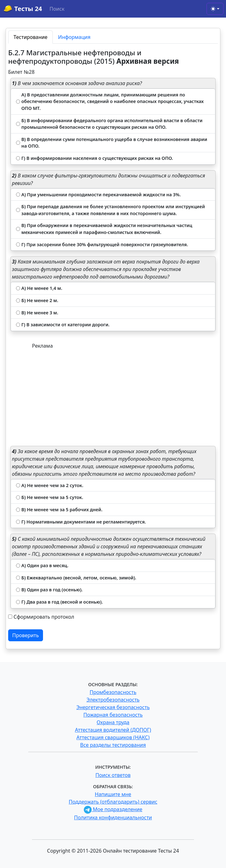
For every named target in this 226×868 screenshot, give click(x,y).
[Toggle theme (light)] (215, 9)
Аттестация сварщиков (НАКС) (113, 737)
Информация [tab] (74, 37)
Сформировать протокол (44, 617)
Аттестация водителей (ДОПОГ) (113, 730)
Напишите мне (113, 794)
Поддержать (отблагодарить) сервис (113, 802)
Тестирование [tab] (30, 37)
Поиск (57, 9)
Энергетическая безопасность (113, 707)
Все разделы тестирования (113, 745)
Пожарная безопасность (113, 715)
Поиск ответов (113, 775)
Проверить (26, 635)
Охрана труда (113, 722)
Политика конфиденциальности (113, 817)
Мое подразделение (113, 809)
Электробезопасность (113, 700)
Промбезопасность (113, 692)
